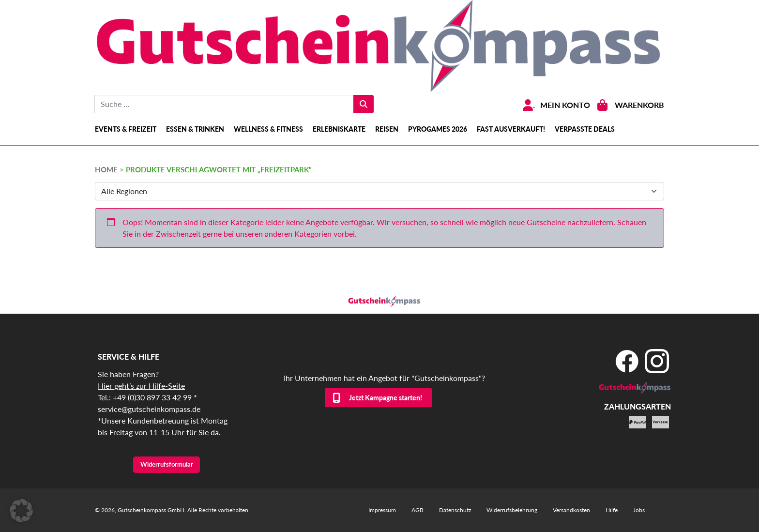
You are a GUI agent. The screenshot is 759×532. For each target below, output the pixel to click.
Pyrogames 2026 (438, 129)
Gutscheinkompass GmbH (151, 510)
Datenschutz (455, 510)
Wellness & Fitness (268, 129)
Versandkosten (571, 510)
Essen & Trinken (195, 129)
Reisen (387, 129)
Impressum (382, 510)
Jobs (639, 510)
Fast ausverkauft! (511, 129)
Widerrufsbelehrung (512, 510)
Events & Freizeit (126, 129)
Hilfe (612, 510)
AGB (417, 510)
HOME (106, 169)
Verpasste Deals (585, 129)
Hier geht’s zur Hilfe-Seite (141, 386)
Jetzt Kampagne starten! (386, 398)
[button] (21, 511)
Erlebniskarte (339, 129)
